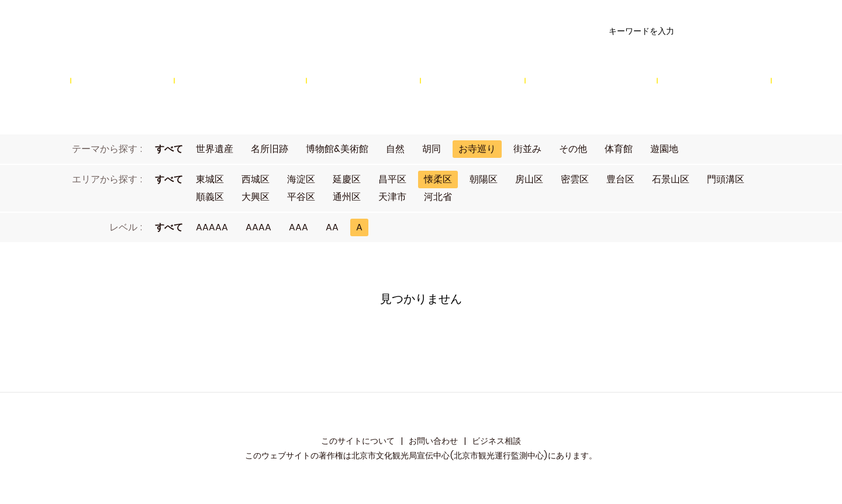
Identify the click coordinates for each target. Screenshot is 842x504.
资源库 (196, 32)
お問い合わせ (433, 441)
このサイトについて (358, 441)
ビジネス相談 (496, 441)
